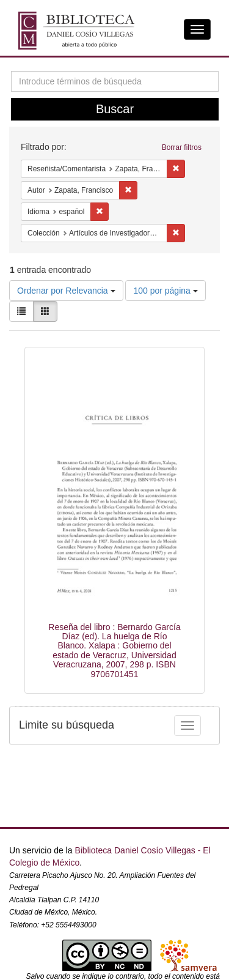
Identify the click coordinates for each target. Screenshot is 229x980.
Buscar (115, 109)
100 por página (165, 291)
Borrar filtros (182, 147)
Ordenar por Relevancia (66, 291)
